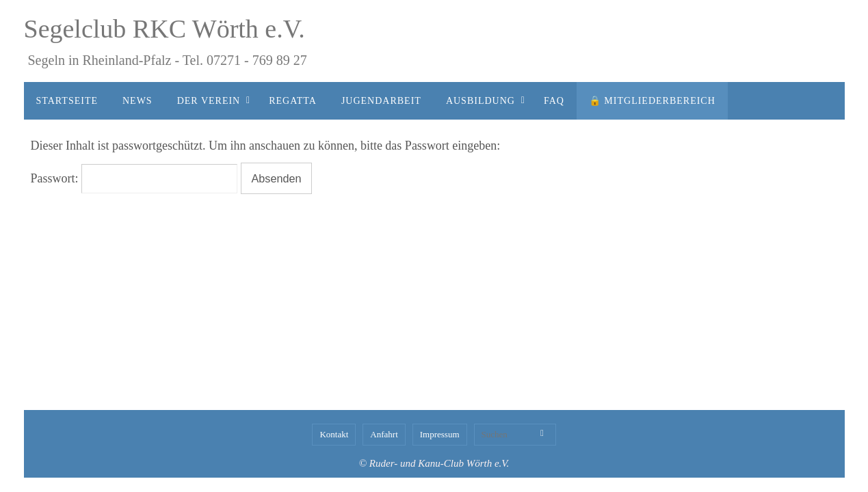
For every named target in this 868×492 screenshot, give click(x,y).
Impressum (440, 434)
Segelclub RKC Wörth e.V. (165, 29)
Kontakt (334, 434)
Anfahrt (384, 434)
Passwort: (134, 178)
